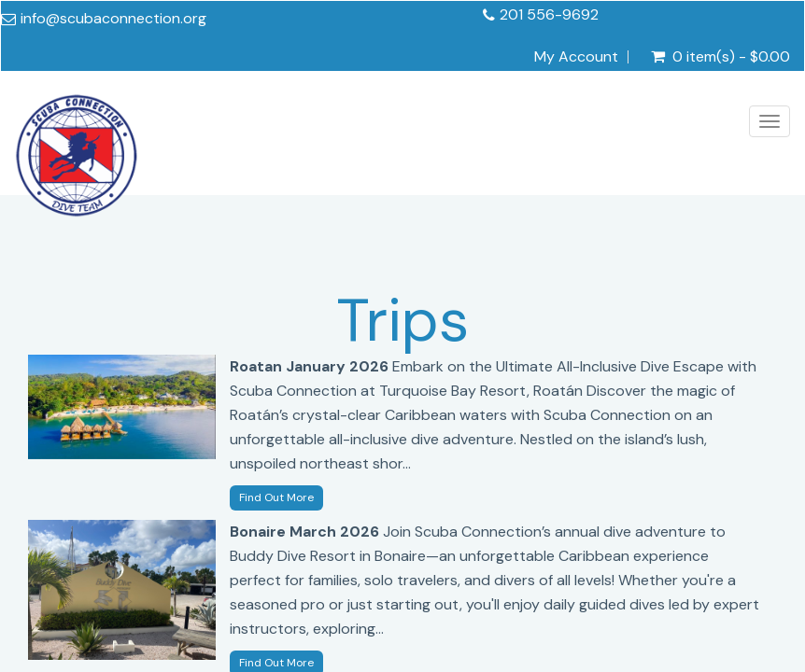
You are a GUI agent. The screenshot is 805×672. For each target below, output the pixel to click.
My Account (576, 57)
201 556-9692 (549, 14)
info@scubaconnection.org (113, 18)
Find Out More (276, 497)
